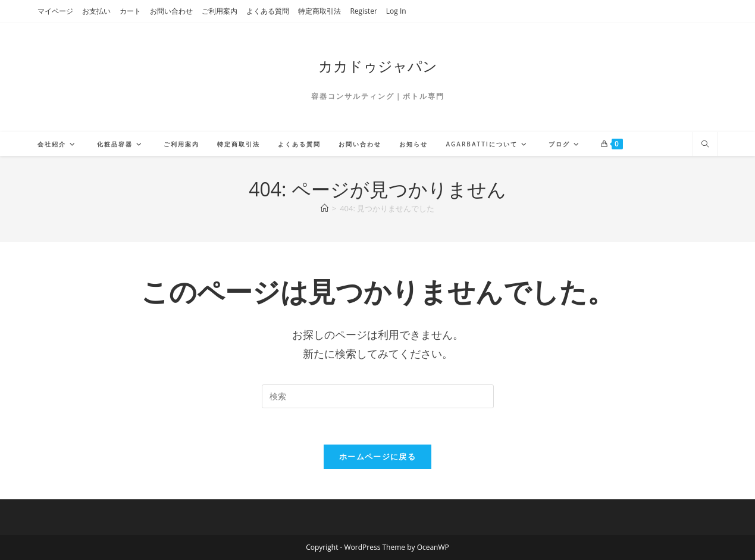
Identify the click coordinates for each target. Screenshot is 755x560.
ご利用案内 (220, 11)
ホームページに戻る (377, 456)
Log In (396, 11)
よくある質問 (268, 11)
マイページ (55, 11)
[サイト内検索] (705, 145)
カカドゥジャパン (378, 66)
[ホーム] (325, 208)
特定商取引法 (319, 11)
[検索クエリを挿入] (378, 396)
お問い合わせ (171, 11)
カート (130, 11)
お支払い (96, 11)
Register (363, 11)
